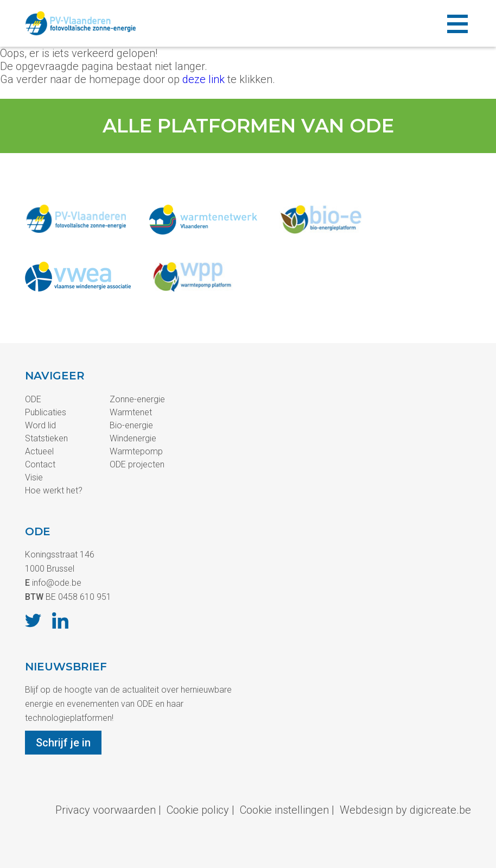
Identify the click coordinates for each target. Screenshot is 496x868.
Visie (34, 477)
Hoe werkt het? (54, 490)
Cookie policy (198, 810)
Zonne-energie (137, 399)
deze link (204, 79)
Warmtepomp (136, 451)
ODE (33, 399)
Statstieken (46, 438)
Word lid (40, 425)
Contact (40, 464)
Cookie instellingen (284, 810)
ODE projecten (137, 464)
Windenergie (133, 438)
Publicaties (46, 412)
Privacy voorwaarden (106, 810)
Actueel (39, 451)
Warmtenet (131, 412)
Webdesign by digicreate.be (405, 810)
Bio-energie (131, 425)
